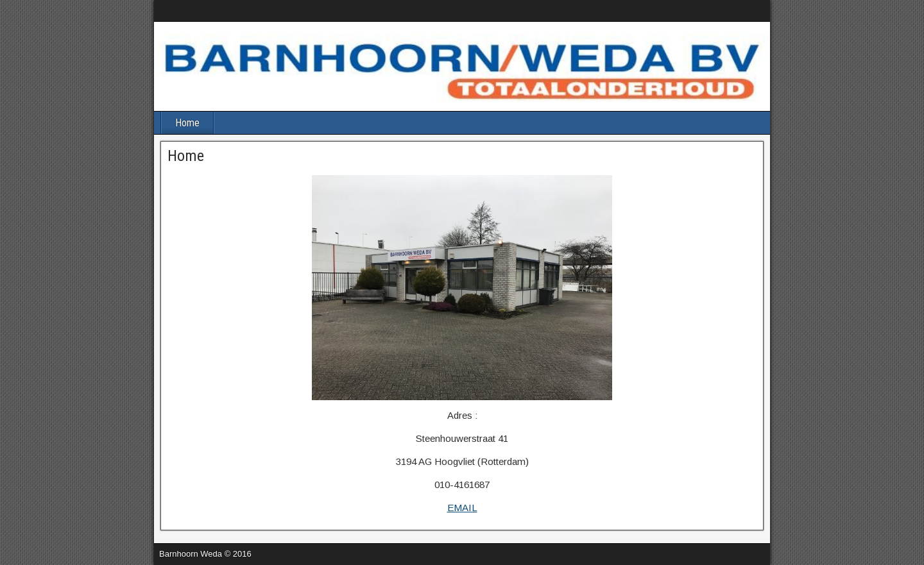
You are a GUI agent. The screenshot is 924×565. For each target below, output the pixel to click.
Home (187, 123)
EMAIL (462, 508)
